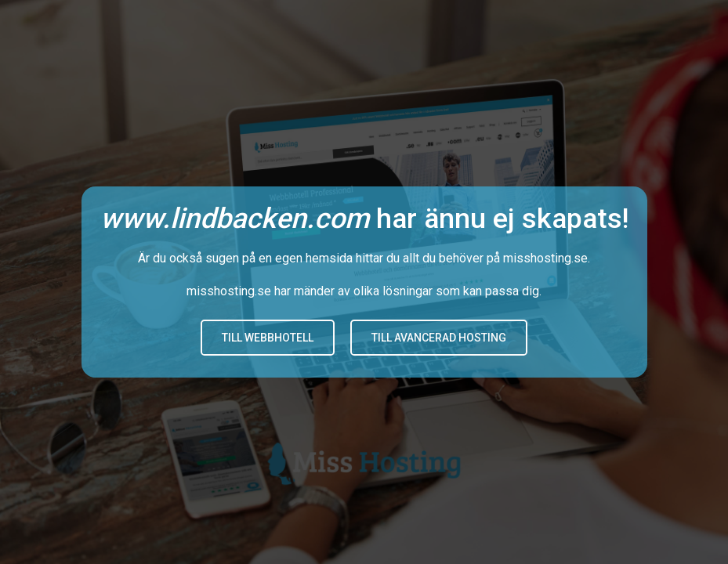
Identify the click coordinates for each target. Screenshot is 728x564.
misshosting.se (545, 258)
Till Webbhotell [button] (268, 338)
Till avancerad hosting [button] (439, 338)
